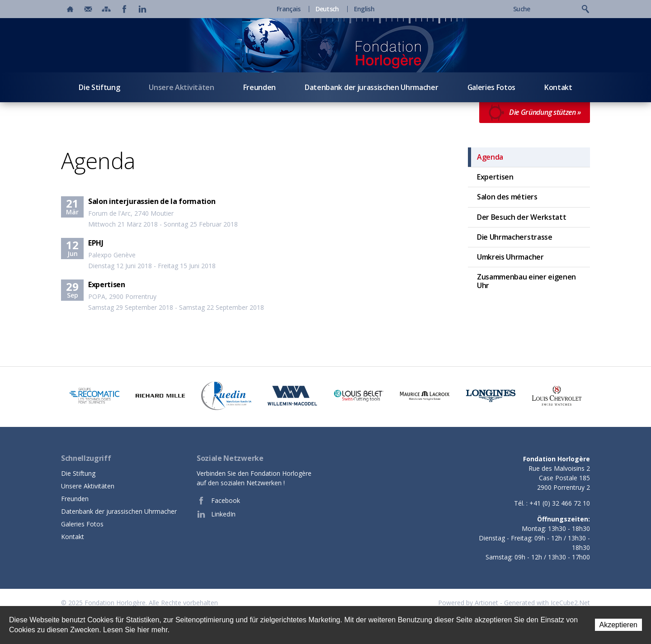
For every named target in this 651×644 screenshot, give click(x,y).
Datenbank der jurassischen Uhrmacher (371, 87)
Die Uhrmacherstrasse (515, 237)
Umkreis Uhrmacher (510, 257)
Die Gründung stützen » (535, 113)
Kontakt (558, 87)
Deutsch (327, 9)
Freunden (259, 87)
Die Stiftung (99, 87)
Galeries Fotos (492, 87)
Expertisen (107, 284)
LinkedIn (216, 514)
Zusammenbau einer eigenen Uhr (526, 281)
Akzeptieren (619, 625)
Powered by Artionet (468, 603)
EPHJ (96, 243)
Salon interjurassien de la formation (152, 201)
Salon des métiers (507, 197)
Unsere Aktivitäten (181, 87)
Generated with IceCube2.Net (547, 603)
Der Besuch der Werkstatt (521, 217)
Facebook (218, 501)
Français (288, 9)
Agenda (490, 157)
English (364, 9)
